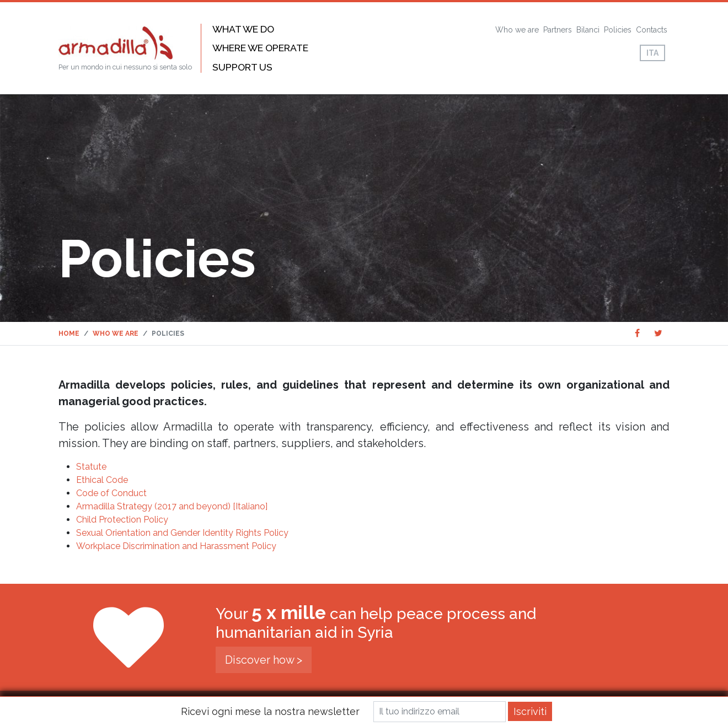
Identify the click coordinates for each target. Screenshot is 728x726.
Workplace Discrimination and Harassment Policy (176, 546)
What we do (243, 29)
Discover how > (264, 660)
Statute (91, 467)
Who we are (517, 30)
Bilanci (588, 30)
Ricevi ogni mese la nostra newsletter (270, 711)
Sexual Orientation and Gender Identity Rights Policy (182, 533)
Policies (618, 30)
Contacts (652, 30)
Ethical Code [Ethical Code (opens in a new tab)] (102, 480)
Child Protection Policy (122, 520)
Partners (558, 30)
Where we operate (260, 48)
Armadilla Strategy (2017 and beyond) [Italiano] (172, 506)
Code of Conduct (111, 493)
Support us (242, 67)
